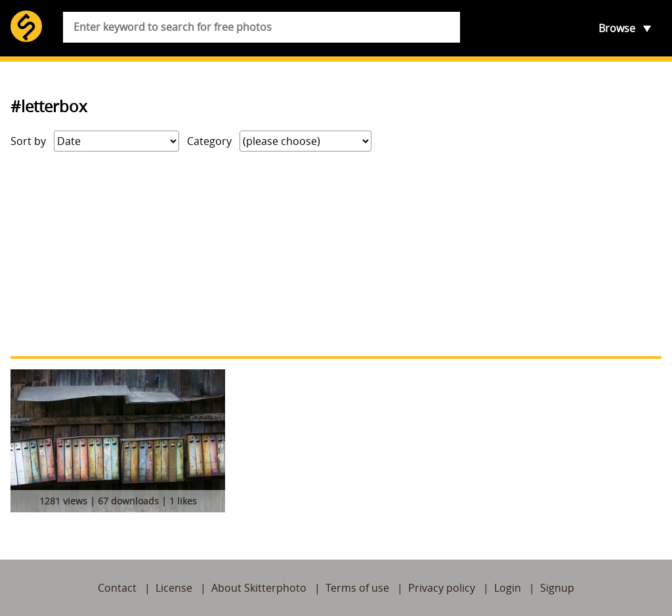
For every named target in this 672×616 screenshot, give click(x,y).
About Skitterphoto (259, 588)
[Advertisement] (336, 254)
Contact (117, 588)
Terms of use (357, 588)
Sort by (28, 141)
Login (508, 588)
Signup (557, 588)
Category (209, 141)
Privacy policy (442, 588)
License (174, 588)
